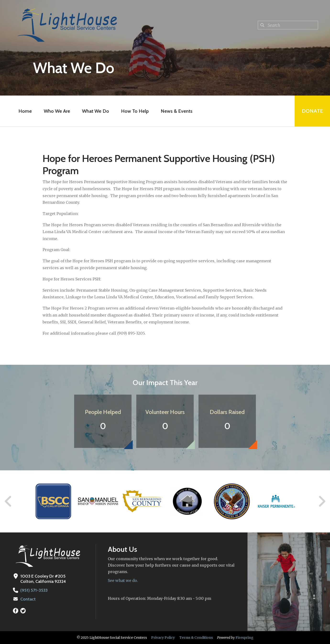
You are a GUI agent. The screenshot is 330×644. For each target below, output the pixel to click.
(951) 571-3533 (34, 590)
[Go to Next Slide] (322, 501)
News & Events (177, 111)
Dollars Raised (227, 412)
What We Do (96, 111)
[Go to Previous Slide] (8, 501)
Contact (28, 599)
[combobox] (288, 25)
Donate (312, 111)
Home (25, 111)
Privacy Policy (163, 638)
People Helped (103, 412)
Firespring (245, 638)
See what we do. (123, 580)
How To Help (135, 111)
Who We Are (57, 111)
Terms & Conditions (196, 638)
